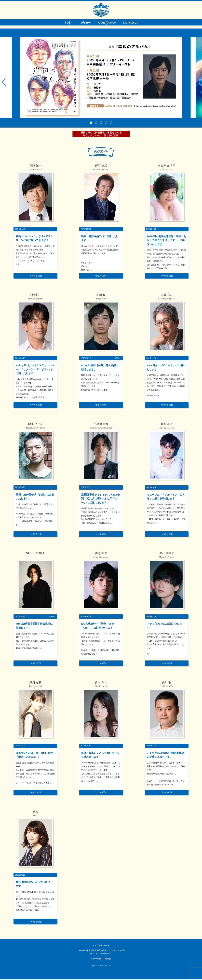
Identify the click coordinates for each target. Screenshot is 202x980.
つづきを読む (36, 277)
